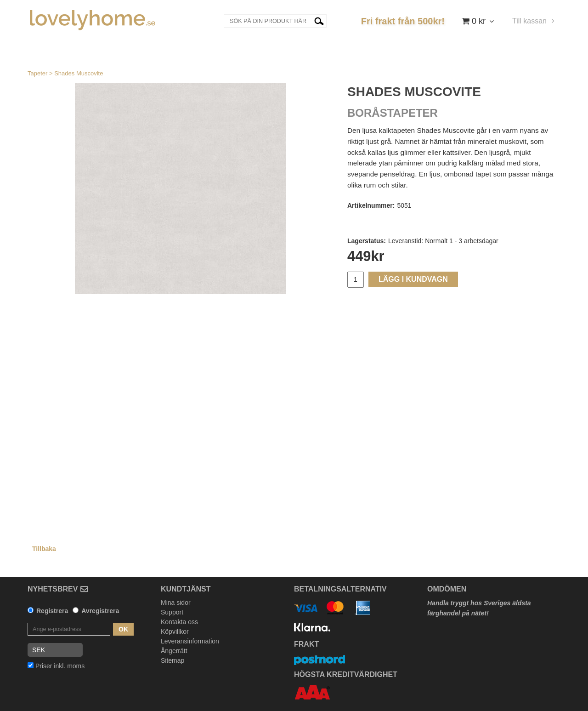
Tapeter (37, 73)
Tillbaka (44, 549)
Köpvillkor (175, 631)
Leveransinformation (190, 641)
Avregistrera (100, 611)
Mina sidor (176, 603)
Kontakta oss (179, 622)
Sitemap (172, 660)
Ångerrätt (174, 651)
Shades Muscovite (79, 73)
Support (172, 612)
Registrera (52, 611)
